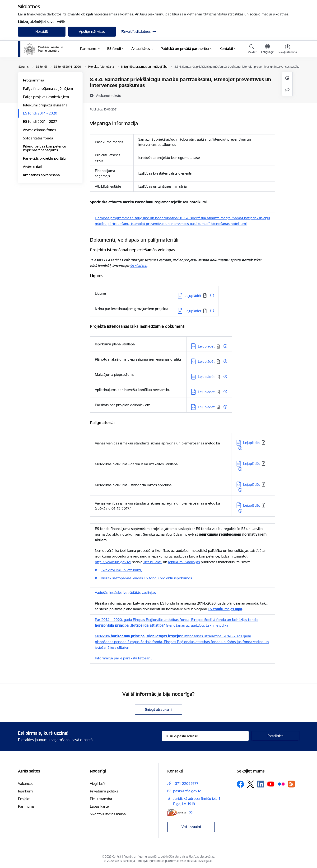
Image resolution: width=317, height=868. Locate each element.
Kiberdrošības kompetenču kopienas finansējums (45, 148)
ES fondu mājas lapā (225, 609)
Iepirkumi (26, 791)
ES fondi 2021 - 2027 (40, 122)
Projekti (24, 799)
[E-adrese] (177, 813)
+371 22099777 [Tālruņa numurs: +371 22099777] (186, 784)
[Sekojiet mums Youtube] (271, 784)
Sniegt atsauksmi (158, 709)
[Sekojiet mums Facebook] (240, 784)
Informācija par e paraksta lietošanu (124, 658)
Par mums (26, 806)
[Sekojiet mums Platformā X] (251, 784)
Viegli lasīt (98, 784)
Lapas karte (99, 806)
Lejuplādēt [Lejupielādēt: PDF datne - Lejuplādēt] (252, 505)
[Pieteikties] (275, 736)
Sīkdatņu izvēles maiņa (108, 814)
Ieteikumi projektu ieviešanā (45, 105)
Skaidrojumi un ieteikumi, (121, 570)
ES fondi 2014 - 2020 (40, 113)
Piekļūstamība (101, 799)
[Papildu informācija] (212, 295)
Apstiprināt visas (92, 31)
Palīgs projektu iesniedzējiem (46, 97)
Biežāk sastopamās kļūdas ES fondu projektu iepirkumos (147, 578)
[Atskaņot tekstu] (109, 95)
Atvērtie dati (33, 167)
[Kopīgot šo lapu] (287, 90)
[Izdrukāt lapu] (287, 78)
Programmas (33, 80)
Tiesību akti (153, 562)
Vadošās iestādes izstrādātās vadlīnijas (125, 593)
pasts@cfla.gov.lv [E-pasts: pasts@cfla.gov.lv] (187, 791)
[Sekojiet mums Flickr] (281, 784)
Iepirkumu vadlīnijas (184, 562)
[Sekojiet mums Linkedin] (261, 784)
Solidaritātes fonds (38, 138)
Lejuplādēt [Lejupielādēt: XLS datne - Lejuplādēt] (206, 361)
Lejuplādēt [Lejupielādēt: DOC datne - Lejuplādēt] (193, 296)
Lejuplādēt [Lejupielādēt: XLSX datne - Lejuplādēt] (206, 377)
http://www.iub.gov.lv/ (113, 562)
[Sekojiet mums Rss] (291, 784)
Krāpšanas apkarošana (41, 175)
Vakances (26, 784)
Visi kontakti (191, 827)
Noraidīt (42, 31)
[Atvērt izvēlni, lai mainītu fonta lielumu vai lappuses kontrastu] (288, 50)
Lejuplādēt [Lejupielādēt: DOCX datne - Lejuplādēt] (206, 346)
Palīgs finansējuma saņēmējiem (48, 88)
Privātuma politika (104, 791)
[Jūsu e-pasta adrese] (205, 736)
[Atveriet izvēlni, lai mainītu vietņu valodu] (268, 49)
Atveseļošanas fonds (40, 130)
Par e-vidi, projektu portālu (44, 158)
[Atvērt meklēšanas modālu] (252, 50)
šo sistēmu (139, 266)
